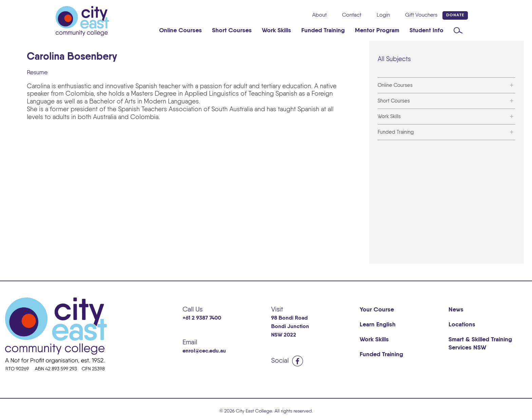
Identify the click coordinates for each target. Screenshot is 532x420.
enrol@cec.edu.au (204, 351)
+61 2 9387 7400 (202, 318)
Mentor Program (377, 31)
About (319, 15)
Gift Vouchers (421, 15)
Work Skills (277, 31)
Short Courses (232, 31)
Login (383, 15)
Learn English (378, 325)
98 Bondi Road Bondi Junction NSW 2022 (290, 327)
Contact (352, 15)
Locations (462, 325)
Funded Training (323, 31)
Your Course (377, 310)
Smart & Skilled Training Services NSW (480, 344)
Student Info (426, 31)
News (456, 310)
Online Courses (180, 31)
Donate (455, 15)
